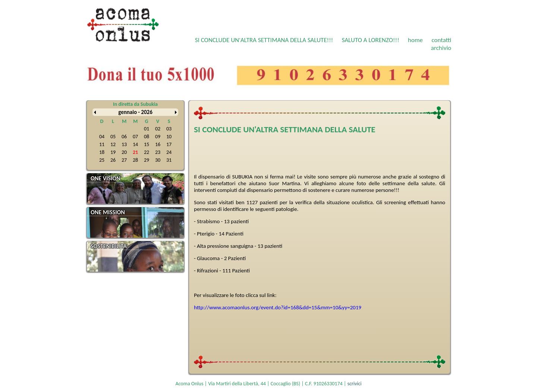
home (415, 40)
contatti (441, 40)
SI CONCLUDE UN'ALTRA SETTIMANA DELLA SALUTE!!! (264, 40)
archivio (441, 48)
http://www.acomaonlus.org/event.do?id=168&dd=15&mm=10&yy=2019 (278, 307)
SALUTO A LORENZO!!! (370, 40)
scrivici (354, 384)
